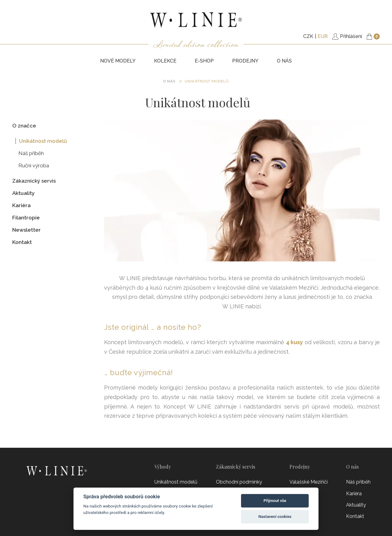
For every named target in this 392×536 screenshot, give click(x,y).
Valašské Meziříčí (309, 482)
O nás (284, 61)
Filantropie (26, 218)
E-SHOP (204, 61)
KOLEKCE (165, 61)
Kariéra (21, 205)
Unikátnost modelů (207, 81)
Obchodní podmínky (239, 482)
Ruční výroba (34, 165)
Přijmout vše (275, 501)
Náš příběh (31, 153)
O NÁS (169, 81)
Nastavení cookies (275, 517)
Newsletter (26, 230)
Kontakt (22, 242)
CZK (308, 36)
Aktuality (23, 193)
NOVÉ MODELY (118, 61)
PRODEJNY (245, 61)
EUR (323, 36)
